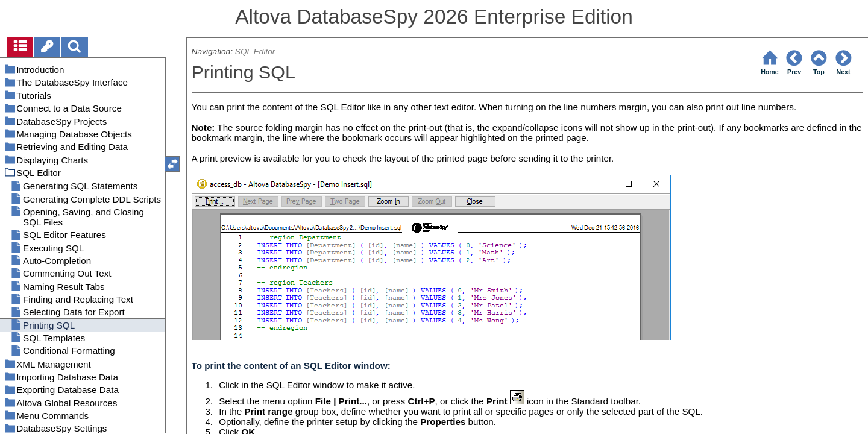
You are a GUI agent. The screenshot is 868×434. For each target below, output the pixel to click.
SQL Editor (255, 52)
